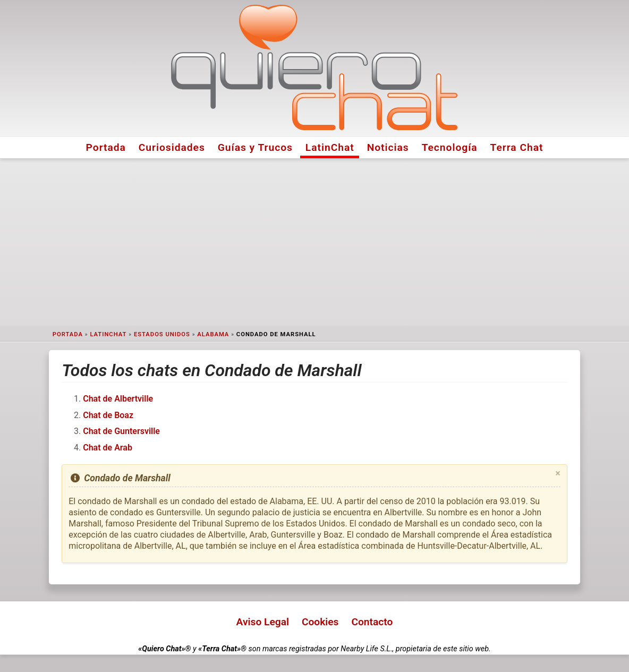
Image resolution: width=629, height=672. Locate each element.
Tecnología (450, 147)
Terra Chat (517, 147)
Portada (106, 147)
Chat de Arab (108, 448)
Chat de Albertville (118, 399)
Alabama (213, 334)
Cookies (320, 622)
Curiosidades (172, 147)
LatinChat (330, 147)
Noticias (388, 147)
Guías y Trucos (255, 147)
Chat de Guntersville (121, 431)
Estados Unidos (162, 334)
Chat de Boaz (108, 415)
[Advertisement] (314, 242)
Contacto (372, 622)
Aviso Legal (263, 622)
